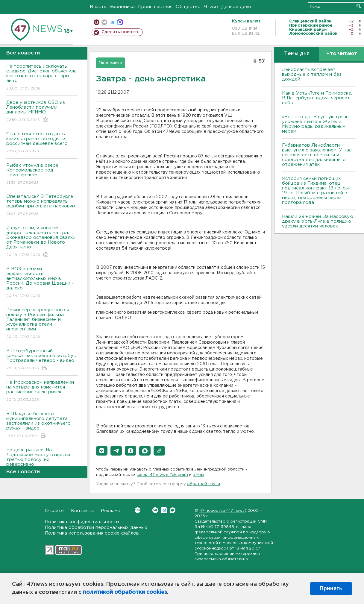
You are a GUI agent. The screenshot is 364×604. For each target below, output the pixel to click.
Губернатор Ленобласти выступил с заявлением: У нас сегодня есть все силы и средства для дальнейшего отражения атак (317, 155)
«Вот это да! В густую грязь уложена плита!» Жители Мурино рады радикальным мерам (315, 124)
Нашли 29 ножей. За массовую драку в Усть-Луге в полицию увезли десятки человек (318, 221)
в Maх (198, 475)
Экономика (122, 7)
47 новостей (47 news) (223, 511)
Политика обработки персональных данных (96, 528)
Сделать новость (120, 32)
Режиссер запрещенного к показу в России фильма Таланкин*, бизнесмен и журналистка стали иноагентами (42, 324)
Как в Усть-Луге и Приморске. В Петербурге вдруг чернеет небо (317, 98)
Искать (359, 6)
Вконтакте (138, 510)
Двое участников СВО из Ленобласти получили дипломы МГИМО (42, 111)
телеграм (112, 22)
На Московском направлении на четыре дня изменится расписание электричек (42, 391)
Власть (98, 7)
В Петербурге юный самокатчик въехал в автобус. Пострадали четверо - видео (42, 360)
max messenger (120, 22)
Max (173, 510)
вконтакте (104, 22)
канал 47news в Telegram (162, 475)
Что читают (342, 54)
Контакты (82, 511)
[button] (102, 451)
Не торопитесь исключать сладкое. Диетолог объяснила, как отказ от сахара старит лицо (42, 78)
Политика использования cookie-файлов (92, 533)
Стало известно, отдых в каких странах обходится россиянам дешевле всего (42, 143)
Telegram (164, 510)
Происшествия (155, 7)
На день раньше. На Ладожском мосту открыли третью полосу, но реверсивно (42, 461)
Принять (331, 588)
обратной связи (204, 484)
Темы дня (297, 54)
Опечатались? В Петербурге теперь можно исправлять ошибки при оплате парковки (42, 205)
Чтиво (211, 7)
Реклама (111, 511)
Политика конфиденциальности (82, 522)
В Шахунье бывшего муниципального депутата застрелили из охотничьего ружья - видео (42, 425)
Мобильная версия (97, 22)
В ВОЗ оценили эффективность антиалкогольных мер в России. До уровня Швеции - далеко (42, 283)
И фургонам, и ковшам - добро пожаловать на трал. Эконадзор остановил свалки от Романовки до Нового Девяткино (42, 242)
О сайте (54, 511)
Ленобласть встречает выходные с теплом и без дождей (312, 74)
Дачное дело (236, 7)
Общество (188, 7)
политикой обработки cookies (125, 592)
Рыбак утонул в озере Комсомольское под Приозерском (42, 174)
